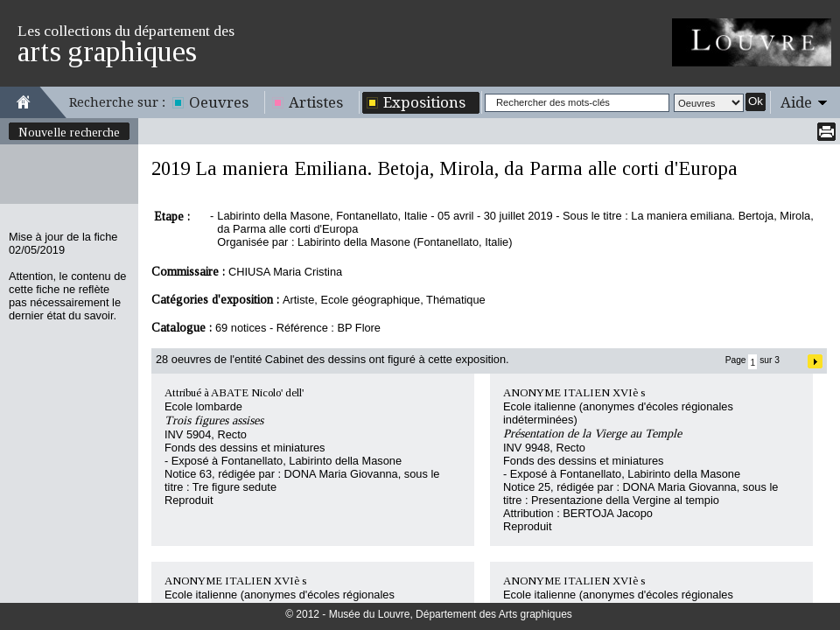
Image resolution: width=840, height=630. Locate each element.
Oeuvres (219, 102)
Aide (796, 102)
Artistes (316, 102)
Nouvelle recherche (69, 132)
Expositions (424, 102)
